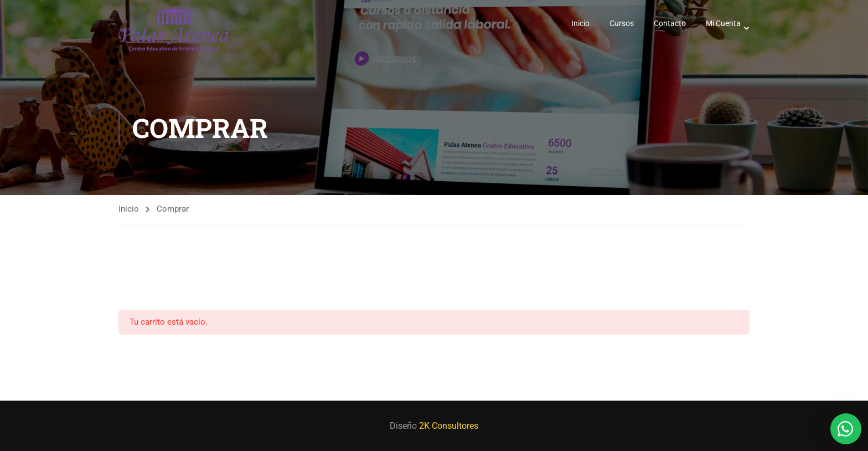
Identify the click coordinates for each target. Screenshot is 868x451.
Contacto (670, 24)
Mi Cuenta (723, 24)
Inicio (580, 24)
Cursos (622, 24)
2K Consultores (449, 426)
